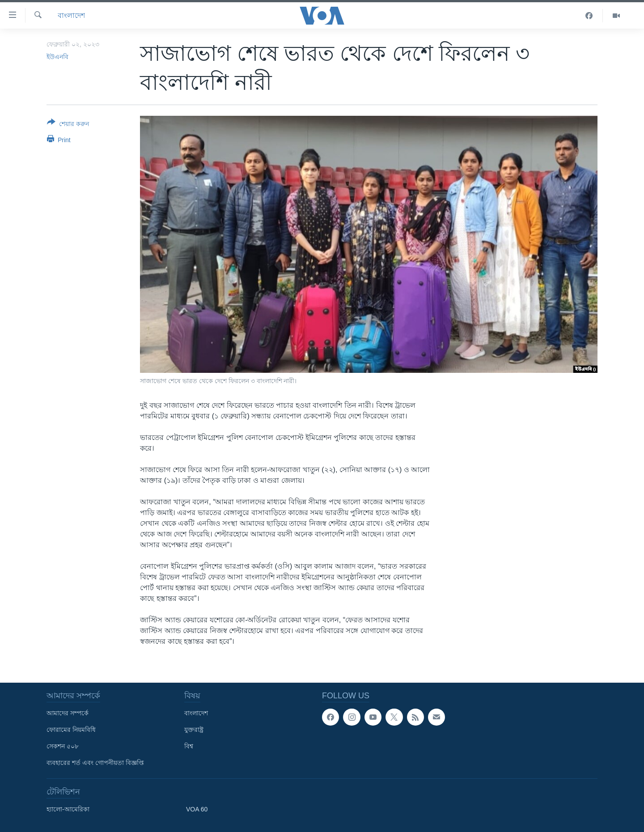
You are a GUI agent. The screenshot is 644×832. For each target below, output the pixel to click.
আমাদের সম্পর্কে (68, 713)
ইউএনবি (57, 57)
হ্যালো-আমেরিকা (68, 809)
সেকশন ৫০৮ (63, 746)
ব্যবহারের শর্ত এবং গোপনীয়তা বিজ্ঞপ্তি (95, 763)
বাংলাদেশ (71, 15)
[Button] (68, 125)
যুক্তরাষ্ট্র (194, 730)
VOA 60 (197, 809)
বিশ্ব (189, 746)
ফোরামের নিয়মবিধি (71, 730)
